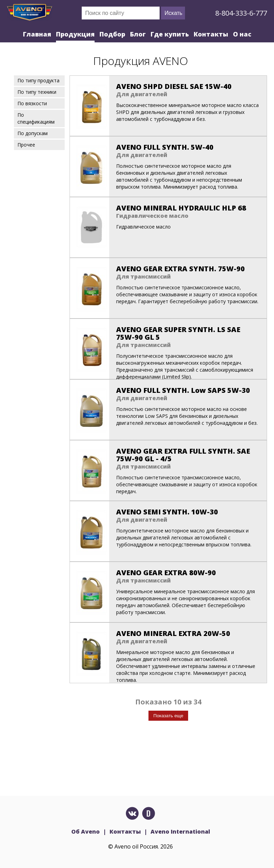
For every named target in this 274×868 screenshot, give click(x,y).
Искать (173, 13)
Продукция (75, 34)
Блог (138, 34)
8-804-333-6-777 (241, 13)
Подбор (112, 34)
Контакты (211, 34)
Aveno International (180, 832)
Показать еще (168, 716)
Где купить (170, 34)
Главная (37, 34)
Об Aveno (86, 832)
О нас (242, 34)
